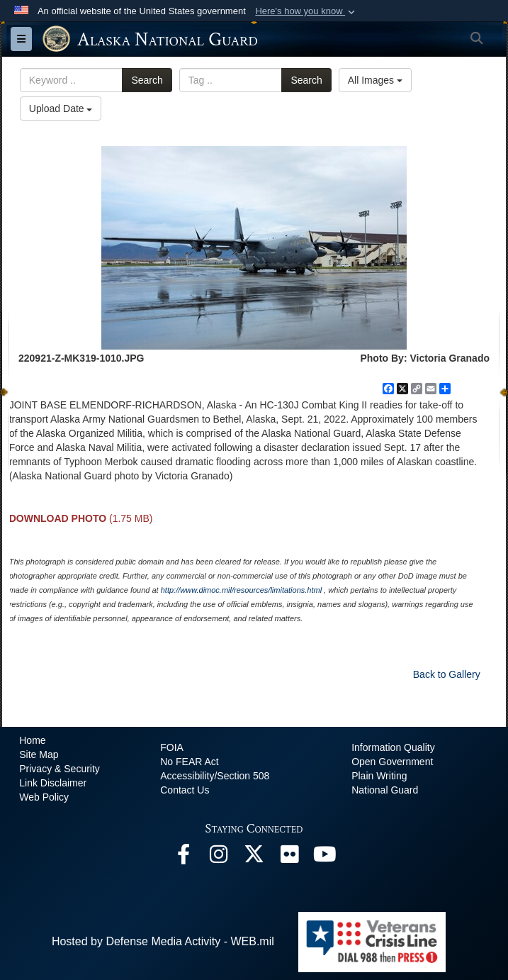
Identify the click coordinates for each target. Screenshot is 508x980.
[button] (306, 11)
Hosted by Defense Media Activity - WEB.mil (163, 941)
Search (147, 80)
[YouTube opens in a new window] (325, 858)
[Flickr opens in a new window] (290, 858)
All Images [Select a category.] (375, 80)
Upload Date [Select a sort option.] (61, 108)
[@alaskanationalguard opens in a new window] (219, 858)
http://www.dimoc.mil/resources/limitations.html (241, 590)
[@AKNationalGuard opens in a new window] (254, 858)
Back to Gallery (447, 674)
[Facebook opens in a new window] (184, 858)
